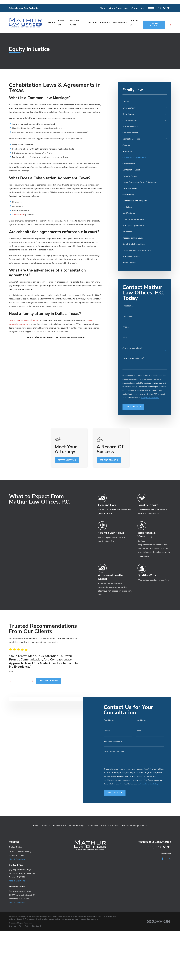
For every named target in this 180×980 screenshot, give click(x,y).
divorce (89, 320)
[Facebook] (163, 859)
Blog (102, 8)
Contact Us (114, 826)
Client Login (138, 8)
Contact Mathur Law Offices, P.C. (24, 320)
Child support (18, 215)
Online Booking (76, 826)
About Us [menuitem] (61, 23)
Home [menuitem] (52, 23)
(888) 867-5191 (159, 847)
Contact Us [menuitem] (134, 23)
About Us (46, 826)
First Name (128, 306)
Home (36, 826)
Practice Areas (60, 826)
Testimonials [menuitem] (120, 23)
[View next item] (28, 681)
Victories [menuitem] (105, 23)
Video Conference (118, 8)
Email (125, 337)
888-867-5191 (159, 8)
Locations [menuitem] (92, 23)
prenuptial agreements (20, 324)
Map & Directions (17, 859)
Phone (126, 327)
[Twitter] (170, 859)
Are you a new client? (132, 348)
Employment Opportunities (134, 826)
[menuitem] (145, 102)
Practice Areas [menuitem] (74, 23)
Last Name (127, 316)
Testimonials (92, 826)
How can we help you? (133, 358)
